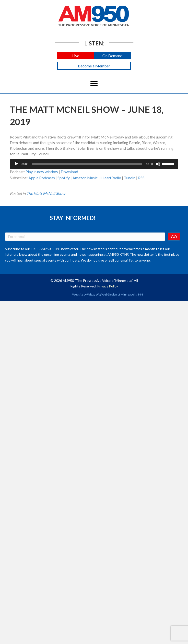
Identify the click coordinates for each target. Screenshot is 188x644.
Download (69, 172)
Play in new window (42, 172)
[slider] (87, 164)
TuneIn (130, 178)
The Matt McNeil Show (46, 193)
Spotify (64, 178)
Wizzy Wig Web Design (102, 294)
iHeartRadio (111, 178)
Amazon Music (85, 178)
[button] (76, 56)
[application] (94, 164)
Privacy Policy (108, 286)
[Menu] (94, 84)
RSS (141, 178)
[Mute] (158, 164)
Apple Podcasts (42, 178)
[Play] (16, 164)
